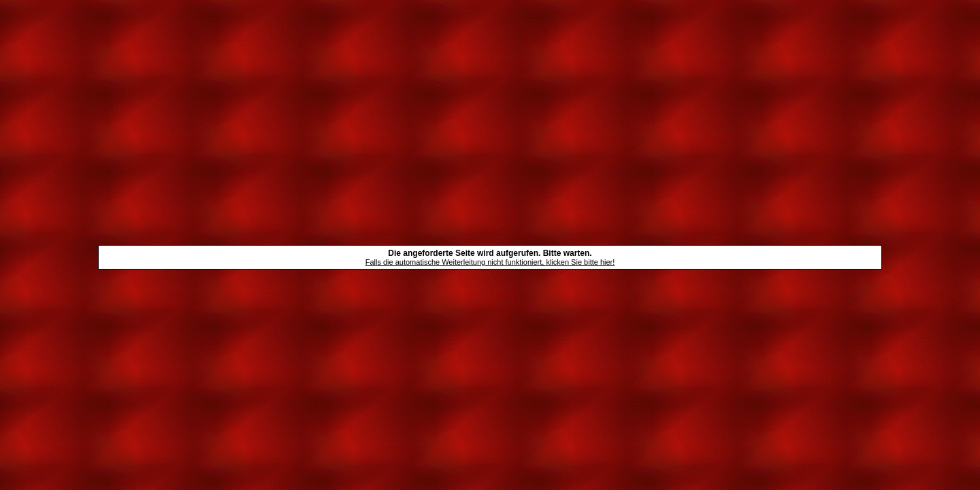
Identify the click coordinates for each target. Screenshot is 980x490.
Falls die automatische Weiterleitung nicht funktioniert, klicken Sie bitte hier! (490, 262)
